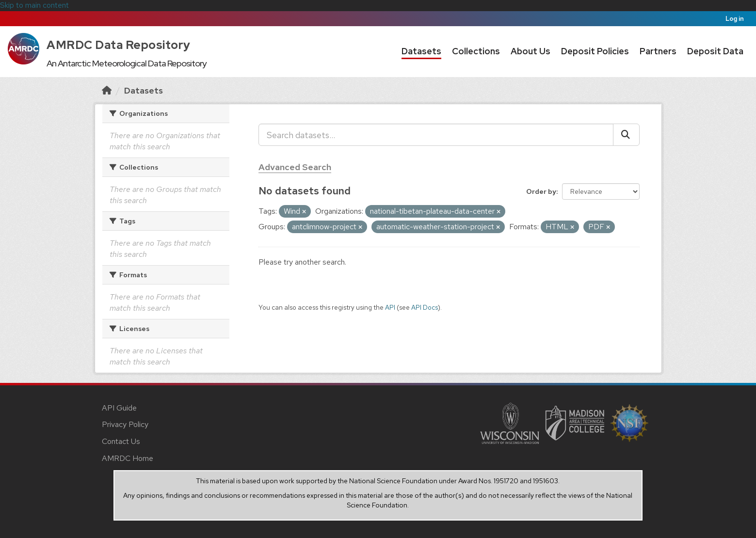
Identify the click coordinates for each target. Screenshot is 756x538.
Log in (735, 19)
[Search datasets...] (436, 135)
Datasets (421, 51)
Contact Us (121, 441)
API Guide (119, 408)
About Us (531, 51)
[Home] (107, 90)
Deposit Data (715, 51)
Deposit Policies (595, 51)
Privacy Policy (125, 424)
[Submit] (626, 135)
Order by (541, 191)
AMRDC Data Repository (119, 45)
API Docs (425, 307)
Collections (476, 51)
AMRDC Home (128, 458)
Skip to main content (34, 5)
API (390, 307)
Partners (658, 51)
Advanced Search (295, 167)
